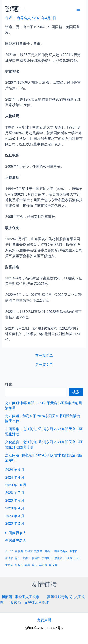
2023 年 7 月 (15, 493)
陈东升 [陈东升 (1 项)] (19, 565)
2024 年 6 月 (15, 470)
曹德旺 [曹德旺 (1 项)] (26, 558)
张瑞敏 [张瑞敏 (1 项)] (9, 558)
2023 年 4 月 (15, 508)
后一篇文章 (44, 365)
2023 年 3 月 (15, 516)
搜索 (9, 384)
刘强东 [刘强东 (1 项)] (29, 551)
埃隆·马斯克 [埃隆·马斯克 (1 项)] (61, 551)
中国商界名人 (16, 533)
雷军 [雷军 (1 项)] (27, 565)
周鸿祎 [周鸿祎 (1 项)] (48, 551)
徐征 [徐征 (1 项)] (18, 558)
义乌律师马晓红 (36, 602)
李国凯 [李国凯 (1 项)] (46, 558)
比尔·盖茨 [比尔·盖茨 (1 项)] (57, 558)
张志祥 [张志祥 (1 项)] (74, 551)
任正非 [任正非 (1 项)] (9, 551)
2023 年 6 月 (15, 500)
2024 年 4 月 (15, 477)
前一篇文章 (44, 356)
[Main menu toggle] (78, 9)
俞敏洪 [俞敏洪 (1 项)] (19, 551)
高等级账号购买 (59, 597)
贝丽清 (7, 597)
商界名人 (16, 9)
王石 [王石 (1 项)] (77, 558)
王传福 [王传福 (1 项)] (68, 558)
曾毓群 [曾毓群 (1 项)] (36, 558)
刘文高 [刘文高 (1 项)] (38, 551)
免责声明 (44, 620)
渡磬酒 (16, 602)
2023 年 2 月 (15, 523)
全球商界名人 (16, 541)
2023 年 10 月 (16, 485)
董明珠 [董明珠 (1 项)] (9, 565)
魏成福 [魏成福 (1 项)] (53, 565)
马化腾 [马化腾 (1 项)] (43, 565)
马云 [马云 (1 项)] (34, 565)
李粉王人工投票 (27, 597)
